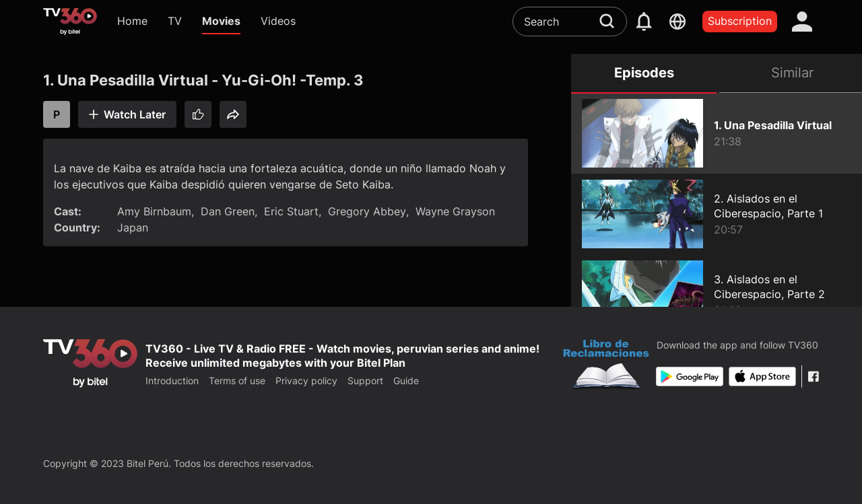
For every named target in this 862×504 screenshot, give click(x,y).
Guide (406, 381)
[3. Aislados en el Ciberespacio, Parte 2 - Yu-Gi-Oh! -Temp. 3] (717, 295)
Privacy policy (306, 381)
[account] (802, 22)
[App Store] (762, 376)
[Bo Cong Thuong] (606, 366)
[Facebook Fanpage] (813, 376)
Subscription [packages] (740, 21)
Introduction (172, 381)
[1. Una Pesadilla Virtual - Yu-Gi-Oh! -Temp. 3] (717, 133)
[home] (70, 22)
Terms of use (237, 381)
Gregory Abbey (367, 211)
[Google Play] (690, 376)
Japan (133, 227)
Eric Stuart (291, 211)
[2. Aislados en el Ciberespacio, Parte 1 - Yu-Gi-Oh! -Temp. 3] (717, 214)
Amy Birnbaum (154, 211)
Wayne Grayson (455, 211)
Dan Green (228, 211)
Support (365, 381)
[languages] (677, 22)
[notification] (644, 22)
